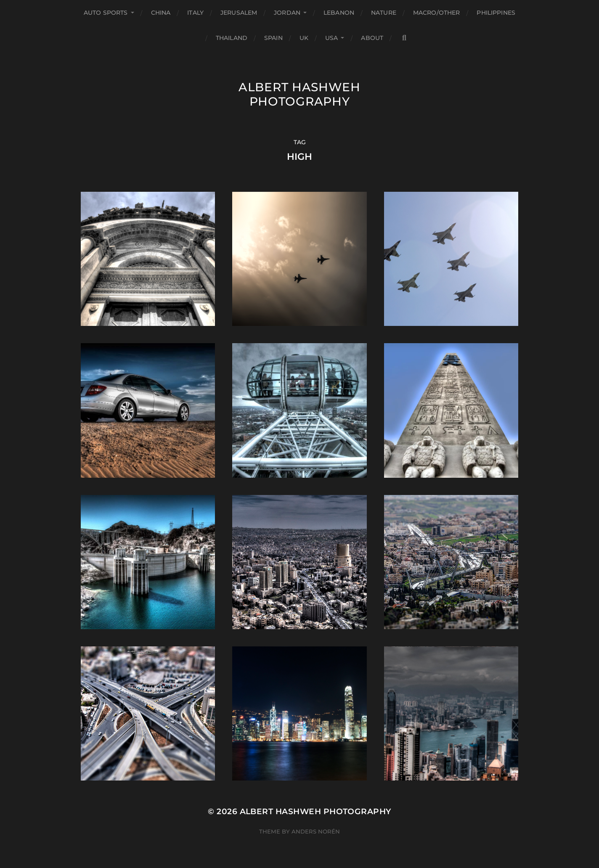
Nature (384, 13)
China (161, 13)
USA (331, 38)
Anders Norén (316, 831)
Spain (273, 38)
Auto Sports (106, 13)
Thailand (232, 38)
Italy (195, 13)
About (372, 38)
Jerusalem (239, 13)
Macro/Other (437, 13)
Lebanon (339, 13)
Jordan (287, 13)
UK (304, 38)
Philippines (496, 13)
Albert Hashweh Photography (299, 94)
